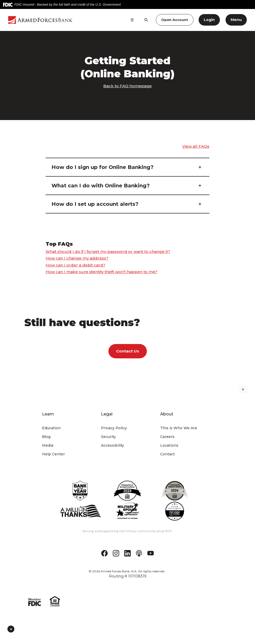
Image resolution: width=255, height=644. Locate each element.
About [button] (167, 414)
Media (48, 445)
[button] (127, 167)
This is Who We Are (179, 428)
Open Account (175, 20)
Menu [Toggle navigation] (236, 20)
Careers (167, 437)
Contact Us (128, 351)
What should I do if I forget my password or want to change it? (108, 251)
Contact (167, 454)
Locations (169, 445)
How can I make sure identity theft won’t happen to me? (101, 272)
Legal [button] (107, 414)
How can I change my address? (77, 258)
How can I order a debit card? (75, 265)
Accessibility (113, 445)
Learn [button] (48, 414)
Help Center (53, 454)
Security (108, 437)
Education (51, 428)
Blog (46, 437)
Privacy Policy (114, 428)
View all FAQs (196, 146)
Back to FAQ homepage (127, 86)
